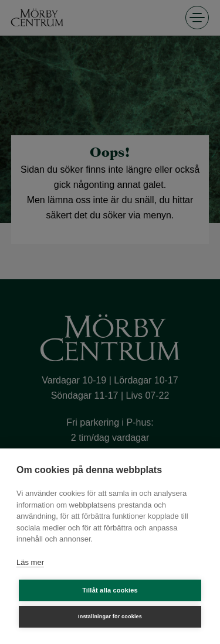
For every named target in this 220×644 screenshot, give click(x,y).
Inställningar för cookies (110, 616)
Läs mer (30, 562)
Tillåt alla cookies (110, 590)
